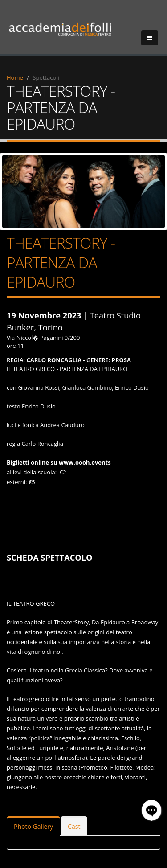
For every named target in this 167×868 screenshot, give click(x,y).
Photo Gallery (33, 826)
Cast (74, 826)
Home (15, 77)
